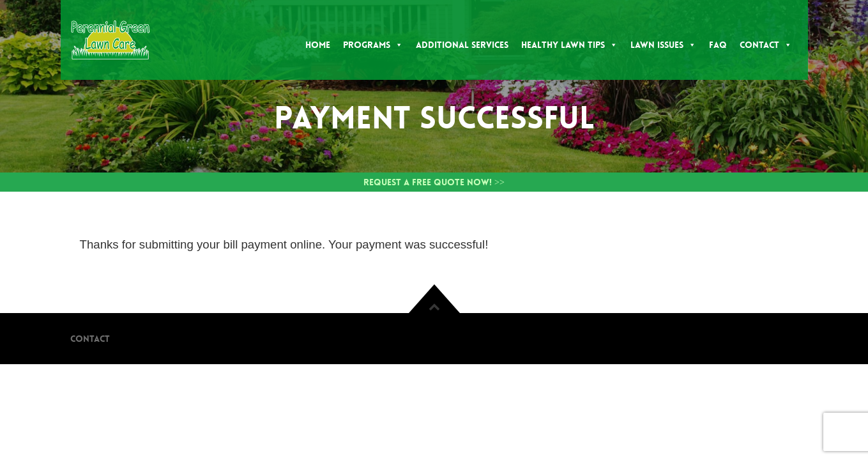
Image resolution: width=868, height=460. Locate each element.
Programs (373, 45)
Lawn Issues (663, 45)
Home (318, 45)
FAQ (718, 45)
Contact (766, 45)
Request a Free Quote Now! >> (434, 182)
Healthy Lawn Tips (569, 45)
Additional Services (462, 45)
